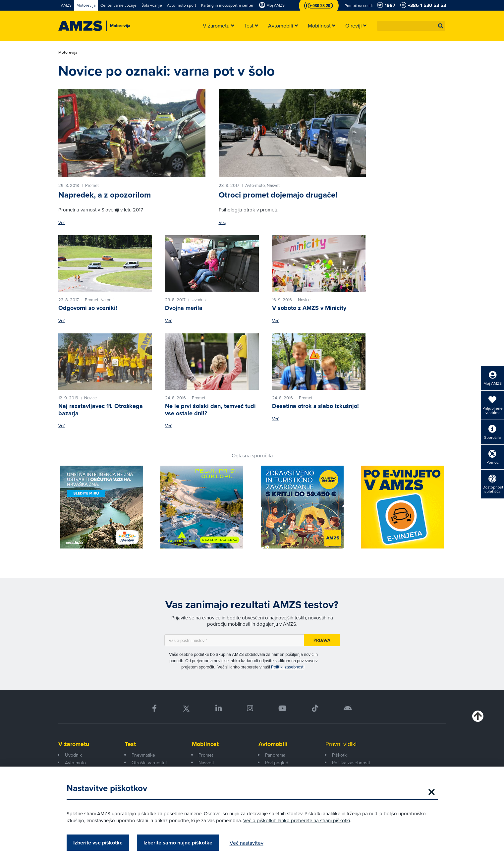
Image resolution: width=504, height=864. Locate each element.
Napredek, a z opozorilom (105, 195)
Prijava (322, 640)
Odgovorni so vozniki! (88, 308)
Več (62, 223)
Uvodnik (73, 755)
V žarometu (74, 744)
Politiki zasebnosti (288, 667)
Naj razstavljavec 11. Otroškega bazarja (101, 410)
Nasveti (206, 763)
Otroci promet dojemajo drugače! (278, 195)
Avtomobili (273, 744)
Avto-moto (75, 763)
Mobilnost (205, 744)
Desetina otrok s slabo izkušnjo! (315, 406)
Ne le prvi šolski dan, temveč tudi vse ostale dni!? (210, 410)
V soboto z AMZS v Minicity (309, 308)
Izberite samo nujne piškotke (178, 843)
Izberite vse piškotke (98, 843)
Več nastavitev (247, 843)
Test (130, 744)
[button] (441, 26)
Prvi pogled (277, 763)
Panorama (275, 755)
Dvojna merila (184, 308)
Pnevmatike (143, 755)
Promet (206, 755)
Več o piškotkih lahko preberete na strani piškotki (297, 820)
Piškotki (340, 755)
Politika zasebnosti (351, 763)
